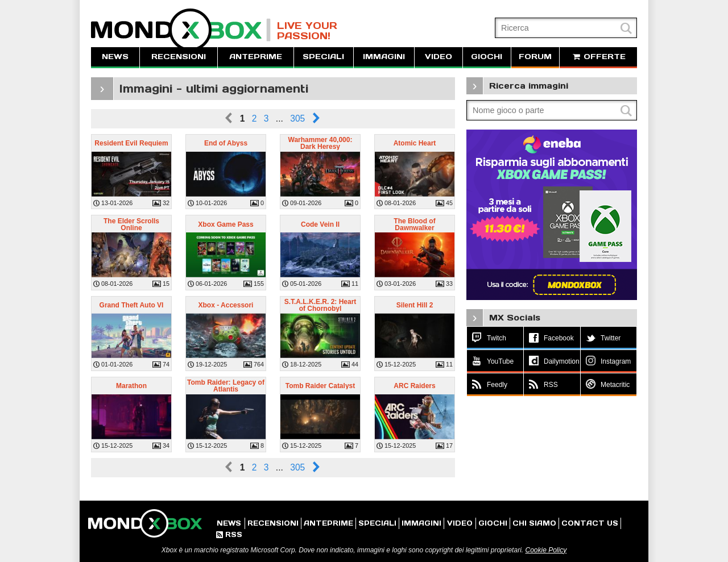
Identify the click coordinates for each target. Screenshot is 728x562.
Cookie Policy (546, 550)
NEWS (115, 57)
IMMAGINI (384, 57)
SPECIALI (323, 57)
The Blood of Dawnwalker (414, 224)
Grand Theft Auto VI (132, 305)
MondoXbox (181, 30)
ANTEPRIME (256, 57)
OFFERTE (598, 57)
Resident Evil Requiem (131, 143)
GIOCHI (487, 57)
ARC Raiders (414, 386)
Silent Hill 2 (415, 305)
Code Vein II (320, 224)
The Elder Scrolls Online (131, 224)
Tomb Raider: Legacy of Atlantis (226, 386)
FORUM (535, 57)
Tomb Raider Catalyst (320, 386)
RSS (229, 534)
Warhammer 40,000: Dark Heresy (320, 143)
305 (297, 118)
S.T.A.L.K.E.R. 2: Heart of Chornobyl (320, 305)
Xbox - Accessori (226, 305)
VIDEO (439, 57)
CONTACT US (590, 523)
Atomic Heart (415, 143)
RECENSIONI (179, 57)
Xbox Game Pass (226, 224)
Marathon (131, 386)
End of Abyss (226, 143)
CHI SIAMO (534, 523)
